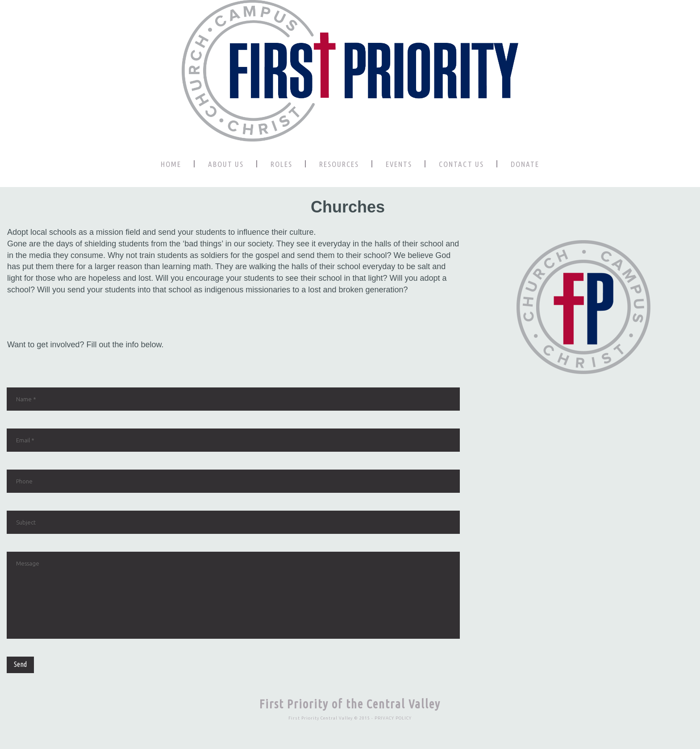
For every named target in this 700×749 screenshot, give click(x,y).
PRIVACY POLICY (393, 718)
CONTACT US (461, 164)
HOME (171, 164)
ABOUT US (226, 164)
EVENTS (399, 164)
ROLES (281, 164)
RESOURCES (339, 164)
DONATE (525, 164)
